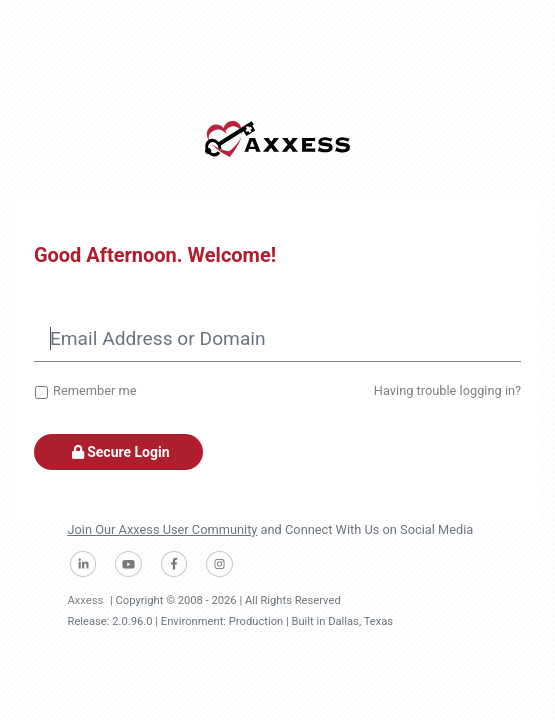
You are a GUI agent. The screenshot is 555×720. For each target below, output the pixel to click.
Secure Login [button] (118, 452)
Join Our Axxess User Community (163, 529)
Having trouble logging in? (447, 390)
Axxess (86, 600)
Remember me (94, 390)
